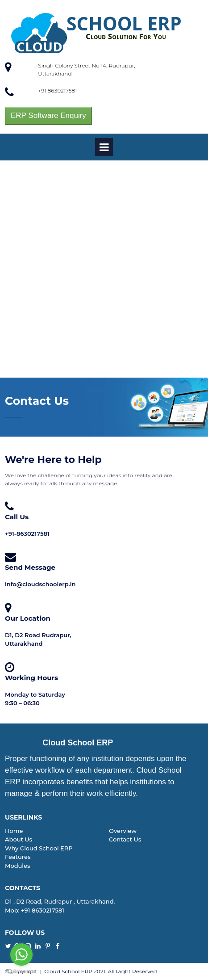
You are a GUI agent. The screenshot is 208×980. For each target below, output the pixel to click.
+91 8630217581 (57, 90)
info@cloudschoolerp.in (40, 584)
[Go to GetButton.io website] (21, 971)
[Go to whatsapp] (21, 955)
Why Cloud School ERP (39, 848)
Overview (123, 831)
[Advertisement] (104, 269)
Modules (17, 866)
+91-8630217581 (27, 534)
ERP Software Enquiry (48, 116)
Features (18, 857)
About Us (19, 839)
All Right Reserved (133, 971)
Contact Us (125, 839)
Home (14, 831)
